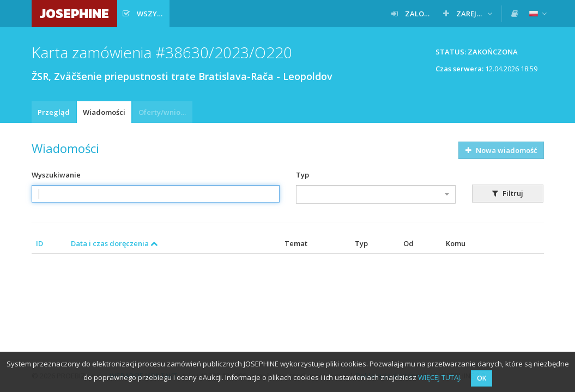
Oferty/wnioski (164, 112)
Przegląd (54, 112)
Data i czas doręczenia (114, 243)
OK (482, 378)
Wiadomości (104, 112)
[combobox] (376, 194)
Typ (302, 175)
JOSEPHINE (74, 13)
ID (40, 243)
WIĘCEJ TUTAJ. (440, 377)
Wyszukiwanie (56, 175)
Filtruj (508, 193)
